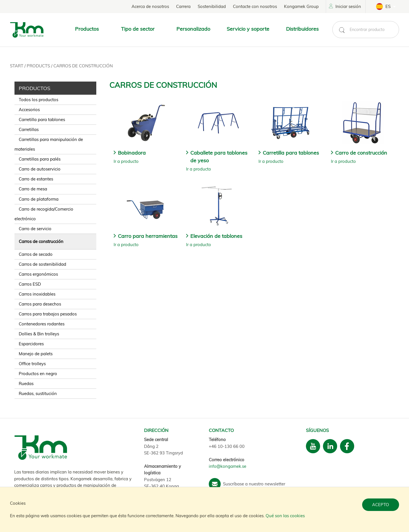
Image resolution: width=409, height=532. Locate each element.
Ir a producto (126, 161)
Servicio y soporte (248, 29)
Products (39, 66)
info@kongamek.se (228, 466)
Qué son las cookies (285, 516)
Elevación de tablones (216, 236)
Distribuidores (302, 29)
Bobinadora (132, 153)
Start (17, 66)
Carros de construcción (83, 66)
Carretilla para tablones (291, 153)
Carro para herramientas (148, 236)
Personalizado (193, 29)
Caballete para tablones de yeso (219, 157)
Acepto (381, 505)
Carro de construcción (361, 153)
